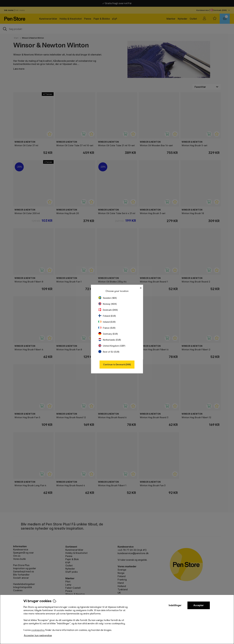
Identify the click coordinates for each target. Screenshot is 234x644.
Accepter (199, 605)
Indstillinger (175, 605)
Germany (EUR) (108, 334)
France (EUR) (107, 328)
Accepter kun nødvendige (38, 635)
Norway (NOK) (108, 304)
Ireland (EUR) (107, 322)
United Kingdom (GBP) (112, 346)
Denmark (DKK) (108, 310)
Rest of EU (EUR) (109, 352)
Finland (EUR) (107, 316)
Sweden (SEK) (108, 298)
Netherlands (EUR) (110, 340)
